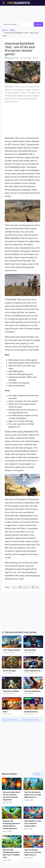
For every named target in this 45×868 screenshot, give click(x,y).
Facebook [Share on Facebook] (24, 587)
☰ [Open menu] (4, 3)
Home (5, 30)
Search (39, 24)
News (12, 30)
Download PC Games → (32, 720)
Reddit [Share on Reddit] (35, 587)
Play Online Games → (11, 720)
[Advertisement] (22, 12)
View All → (38, 774)
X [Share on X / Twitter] (14, 587)
